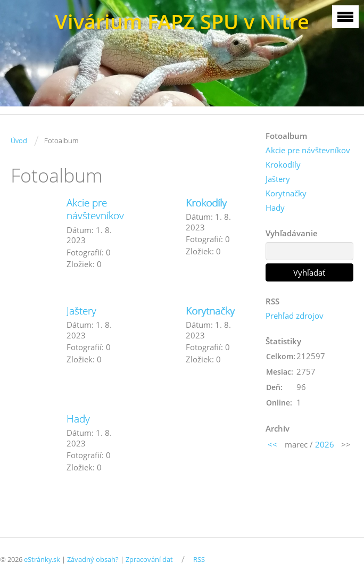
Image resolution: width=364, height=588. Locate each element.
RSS (199, 559)
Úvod (19, 140)
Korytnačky (210, 311)
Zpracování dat (149, 559)
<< (272, 444)
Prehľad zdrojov (295, 316)
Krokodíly (206, 203)
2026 (325, 444)
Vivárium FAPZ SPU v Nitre (182, 22)
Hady (78, 419)
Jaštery (81, 311)
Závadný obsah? (93, 559)
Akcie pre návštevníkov (95, 209)
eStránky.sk (42, 559)
